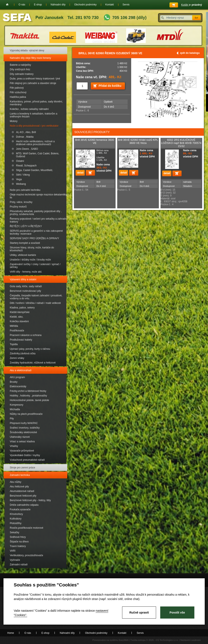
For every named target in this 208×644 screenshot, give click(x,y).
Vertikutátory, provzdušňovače (26, 555)
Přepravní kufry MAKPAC (24, 423)
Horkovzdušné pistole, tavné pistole (29, 400)
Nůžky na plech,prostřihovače (26, 414)
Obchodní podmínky (85, 5)
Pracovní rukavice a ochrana (26, 335)
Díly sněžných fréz (20, 69)
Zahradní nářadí (19, 565)
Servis (126, 5)
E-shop (38, 5)
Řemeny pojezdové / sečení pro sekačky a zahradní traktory (38, 220)
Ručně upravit (139, 613)
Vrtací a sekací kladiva (22, 441)
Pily (12, 419)
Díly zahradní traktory (22, 74)
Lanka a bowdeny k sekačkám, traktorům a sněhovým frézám (34, 115)
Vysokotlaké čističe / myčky (25, 455)
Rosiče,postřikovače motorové (27, 528)
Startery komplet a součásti (25, 243)
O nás (22, 5)
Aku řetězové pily (19, 487)
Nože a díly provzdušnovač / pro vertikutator (34, 126)
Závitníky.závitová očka (23, 353)
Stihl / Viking (23, 175)
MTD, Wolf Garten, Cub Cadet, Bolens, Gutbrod (38, 155)
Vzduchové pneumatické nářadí (27, 460)
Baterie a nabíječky (20, 65)
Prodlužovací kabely (21, 340)
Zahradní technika (20, 475)
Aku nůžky (16, 482)
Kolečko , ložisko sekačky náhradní (29, 109)
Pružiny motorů (18, 207)
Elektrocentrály (18, 386)
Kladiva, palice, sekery (22, 308)
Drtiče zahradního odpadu (24, 505)
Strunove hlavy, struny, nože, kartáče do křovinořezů (32, 249)
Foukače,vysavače (20, 509)
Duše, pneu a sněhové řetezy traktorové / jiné (35, 79)
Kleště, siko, (17, 317)
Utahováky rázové (20, 437)
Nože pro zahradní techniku (25, 190)
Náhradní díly (58, 5)
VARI (13, 551)
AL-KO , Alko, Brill (26, 132)
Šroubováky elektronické (23, 432)
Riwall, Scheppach (26, 166)
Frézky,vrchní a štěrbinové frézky (28, 391)
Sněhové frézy (18, 537)
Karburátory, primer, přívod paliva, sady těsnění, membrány (36, 103)
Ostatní (20, 161)
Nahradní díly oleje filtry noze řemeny (30, 58)
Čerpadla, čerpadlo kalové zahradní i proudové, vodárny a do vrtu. (36, 297)
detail (80, 173)
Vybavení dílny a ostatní (23, 279)
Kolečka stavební (19, 321)
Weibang (21, 184)
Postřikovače (17, 331)
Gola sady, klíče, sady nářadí (26, 286)
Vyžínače (15, 560)
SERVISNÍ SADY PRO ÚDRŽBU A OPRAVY (34, 238)
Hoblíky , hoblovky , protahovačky (28, 396)
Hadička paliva (18, 97)
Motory (14, 121)
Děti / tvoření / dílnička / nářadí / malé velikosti (35, 303)
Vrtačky (14, 446)
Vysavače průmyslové (22, 451)
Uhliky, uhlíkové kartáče (23, 255)
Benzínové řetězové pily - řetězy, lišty (30, 500)
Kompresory (17, 405)
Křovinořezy (16, 514)
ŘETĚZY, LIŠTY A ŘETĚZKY (26, 226)
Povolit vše (177, 613)
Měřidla (14, 326)
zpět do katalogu (190, 53)
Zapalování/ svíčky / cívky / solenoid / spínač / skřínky (35, 266)
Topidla (14, 344)
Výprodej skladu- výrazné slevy (27, 50)
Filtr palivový (17, 88)
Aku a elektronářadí (21, 370)
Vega (19, 179)
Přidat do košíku (110, 86)
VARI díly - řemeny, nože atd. (26, 272)
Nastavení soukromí (191, 640)
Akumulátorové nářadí (22, 491)
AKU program (17, 377)
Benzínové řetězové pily (23, 496)
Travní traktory (18, 546)
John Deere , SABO (27, 149)
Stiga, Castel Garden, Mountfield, (34, 170)
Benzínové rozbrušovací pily (25, 291)
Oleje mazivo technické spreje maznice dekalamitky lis (38, 196)
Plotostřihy (16, 523)
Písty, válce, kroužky (21, 202)
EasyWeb (124, 640)
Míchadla (15, 409)
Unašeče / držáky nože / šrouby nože (30, 260)
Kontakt (110, 5)
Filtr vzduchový (18, 92)
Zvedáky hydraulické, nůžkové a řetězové (33, 363)
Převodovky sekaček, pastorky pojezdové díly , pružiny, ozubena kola (36, 213)
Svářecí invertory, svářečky (25, 428)
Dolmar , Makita (25, 137)
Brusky (14, 382)
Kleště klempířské (20, 312)
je (192, 5)
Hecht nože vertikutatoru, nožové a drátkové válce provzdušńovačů (35, 143)
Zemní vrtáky (17, 358)
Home (7, 5)
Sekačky (14, 532)
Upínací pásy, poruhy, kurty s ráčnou (30, 349)
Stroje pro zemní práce (22, 468)
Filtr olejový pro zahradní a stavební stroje (33, 83)
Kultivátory (16, 519)
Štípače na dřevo (19, 542)
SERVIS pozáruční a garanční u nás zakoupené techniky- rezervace (36, 232)
